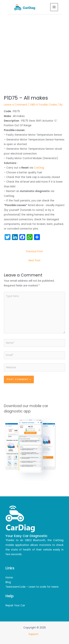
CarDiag (39, 168)
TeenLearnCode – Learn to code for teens (32, 587)
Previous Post (34, 251)
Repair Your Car (15, 605)
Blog (8, 582)
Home (9, 578)
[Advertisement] (34, 51)
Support (34, 634)
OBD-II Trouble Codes (43, 105)
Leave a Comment (16, 105)
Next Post (34, 260)
